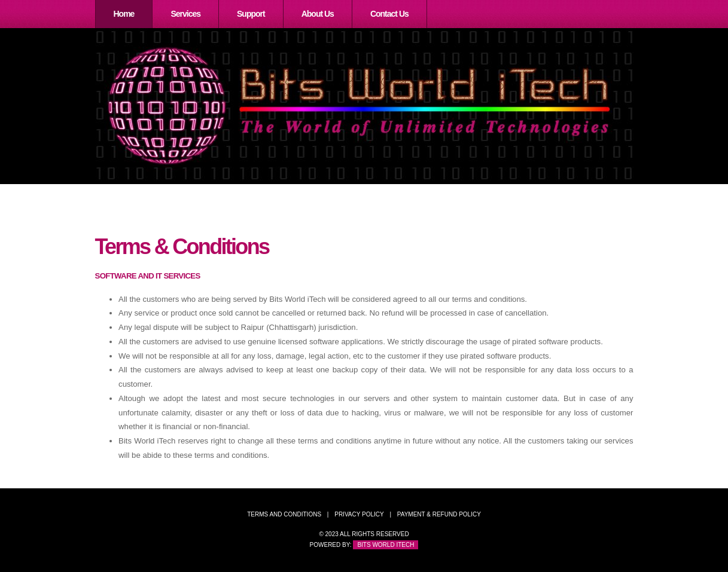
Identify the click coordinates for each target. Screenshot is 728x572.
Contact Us (389, 14)
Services (185, 14)
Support (251, 14)
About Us (318, 14)
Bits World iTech (386, 545)
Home (124, 14)
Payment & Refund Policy (439, 514)
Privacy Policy (359, 514)
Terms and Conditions (284, 514)
